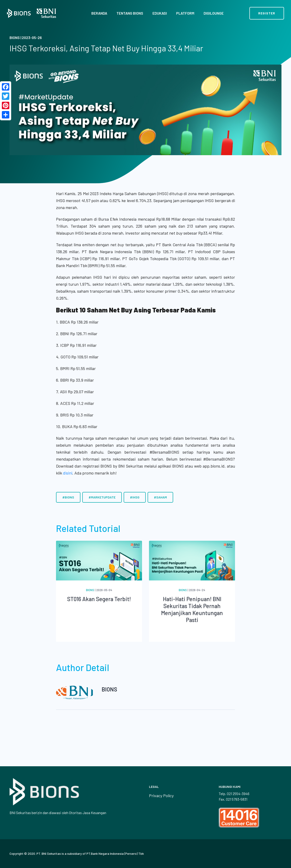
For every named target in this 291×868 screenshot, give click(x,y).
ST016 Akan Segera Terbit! (99, 599)
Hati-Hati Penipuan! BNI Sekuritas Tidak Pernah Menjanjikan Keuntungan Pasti (192, 609)
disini (68, 473)
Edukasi (160, 13)
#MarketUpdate (102, 497)
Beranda (99, 13)
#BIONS (68, 497)
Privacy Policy (161, 796)
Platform (185, 13)
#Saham (160, 497)
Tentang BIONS (130, 13)
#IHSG (135, 497)
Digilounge (214, 13)
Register (267, 13)
